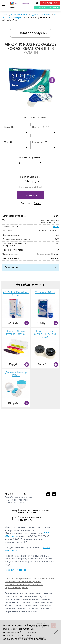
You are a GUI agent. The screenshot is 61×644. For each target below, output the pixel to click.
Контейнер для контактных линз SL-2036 (45, 334)
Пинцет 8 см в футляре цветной (16, 333)
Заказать (30, 195)
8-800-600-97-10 (18, 494)
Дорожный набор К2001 (16, 374)
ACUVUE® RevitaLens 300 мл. (16, 294)
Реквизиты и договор (16, 570)
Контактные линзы (20, 15)
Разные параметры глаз (31, 117)
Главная (5, 15)
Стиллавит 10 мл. (45, 293)
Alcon (56, 227)
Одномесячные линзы (41, 15)
